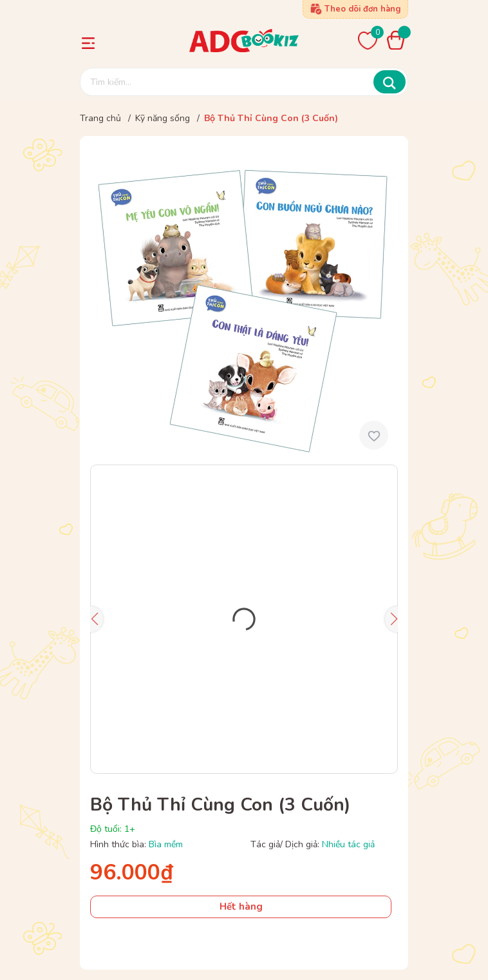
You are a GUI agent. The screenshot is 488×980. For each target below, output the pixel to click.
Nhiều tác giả (348, 844)
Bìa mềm (166, 844)
